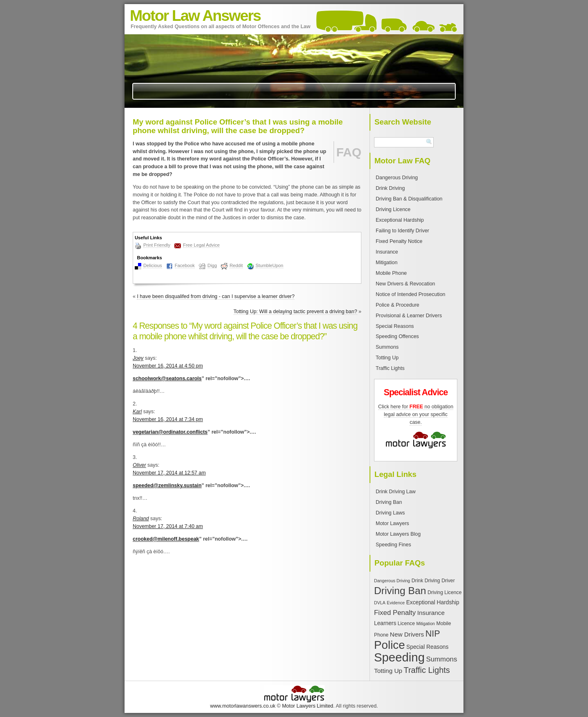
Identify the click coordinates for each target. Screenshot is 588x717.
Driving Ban (389, 502)
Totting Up (387, 358)
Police (390, 645)
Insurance (387, 252)
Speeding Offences (397, 336)
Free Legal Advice (201, 245)
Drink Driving (390, 188)
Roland (141, 519)
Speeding (399, 657)
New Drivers (407, 634)
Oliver (139, 465)
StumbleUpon (269, 265)
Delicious (153, 265)
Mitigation (386, 263)
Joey (138, 358)
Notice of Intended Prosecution (411, 294)
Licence (406, 623)
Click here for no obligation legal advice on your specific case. (416, 414)
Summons (387, 347)
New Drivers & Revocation (405, 284)
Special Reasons (395, 326)
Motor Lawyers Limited (308, 706)
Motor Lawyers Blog (398, 534)
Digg (212, 265)
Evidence (396, 603)
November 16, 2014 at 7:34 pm (168, 419)
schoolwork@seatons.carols (167, 379)
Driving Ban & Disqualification (409, 199)
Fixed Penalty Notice (399, 241)
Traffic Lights (390, 368)
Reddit (236, 265)
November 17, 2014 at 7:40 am (168, 526)
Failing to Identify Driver (402, 231)
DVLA (380, 603)
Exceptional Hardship (400, 220)
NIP (433, 633)
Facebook (185, 265)
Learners (385, 623)
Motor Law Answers (195, 16)
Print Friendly (157, 245)
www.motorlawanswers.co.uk (243, 706)
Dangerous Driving (397, 178)
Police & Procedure (398, 305)
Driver (448, 581)
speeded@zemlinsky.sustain (167, 485)
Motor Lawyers (392, 523)
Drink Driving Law (396, 492)
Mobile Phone (391, 273)
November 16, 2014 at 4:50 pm (168, 366)
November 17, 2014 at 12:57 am (169, 473)
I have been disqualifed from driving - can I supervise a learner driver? (216, 296)
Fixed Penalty (395, 613)
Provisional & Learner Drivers (409, 316)
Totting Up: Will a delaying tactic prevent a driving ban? (295, 312)
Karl (137, 412)
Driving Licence (393, 209)
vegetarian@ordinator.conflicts (170, 432)
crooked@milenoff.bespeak (166, 539)
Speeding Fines (393, 545)
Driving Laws (390, 513)
